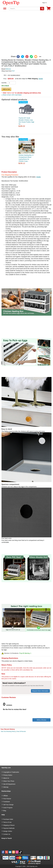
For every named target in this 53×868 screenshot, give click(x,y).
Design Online (8, 831)
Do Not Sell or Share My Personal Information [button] (16, 855)
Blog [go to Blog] (5, 811)
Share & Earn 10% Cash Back (11, 95)
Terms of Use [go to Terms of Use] (7, 822)
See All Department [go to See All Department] (9, 784)
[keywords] (25, 9)
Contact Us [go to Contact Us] (7, 834)
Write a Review (41, 720)
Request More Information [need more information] (40, 691)
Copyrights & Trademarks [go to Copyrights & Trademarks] (11, 772)
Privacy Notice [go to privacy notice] (8, 775)
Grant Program (8, 808)
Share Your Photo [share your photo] (9, 781)
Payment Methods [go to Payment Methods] (9, 828)
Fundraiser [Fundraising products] (7, 802)
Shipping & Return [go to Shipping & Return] (9, 825)
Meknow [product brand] (8, 69)
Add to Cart (6, 89)
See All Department (4, 9)
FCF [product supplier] (13, 71)
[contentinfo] (11, 3)
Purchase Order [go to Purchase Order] (8, 819)
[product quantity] (12, 83)
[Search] (42, 9)
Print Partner (7, 799)
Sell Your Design (8, 805)
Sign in (44, 3)
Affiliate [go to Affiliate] (6, 796)
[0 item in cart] (48, 9)
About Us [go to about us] (6, 778)
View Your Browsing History (8, 731)
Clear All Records (21, 731)
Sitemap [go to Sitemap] (6, 787)
